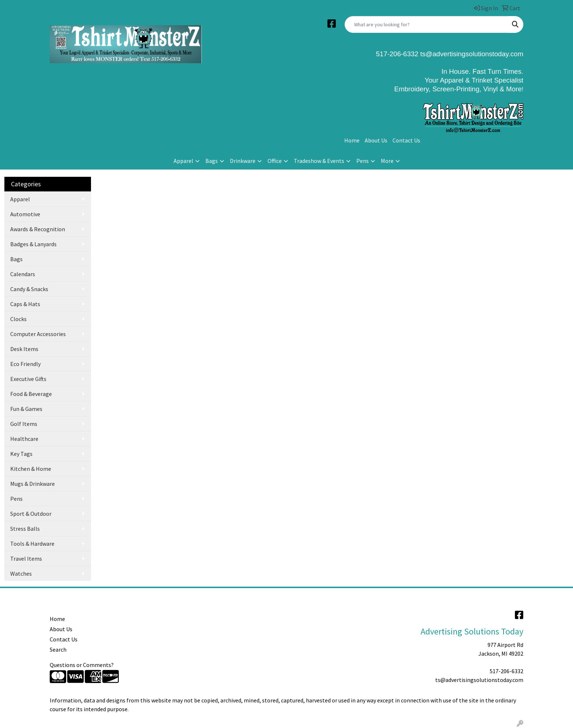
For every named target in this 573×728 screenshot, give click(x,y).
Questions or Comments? (82, 665)
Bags (212, 161)
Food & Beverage (31, 394)
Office (275, 161)
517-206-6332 (506, 671)
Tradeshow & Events (319, 161)
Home (352, 140)
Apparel (183, 161)
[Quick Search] (426, 24)
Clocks (18, 319)
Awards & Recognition (38, 229)
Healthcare (24, 439)
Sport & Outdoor (31, 514)
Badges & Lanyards (33, 244)
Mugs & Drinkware (33, 484)
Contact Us (406, 140)
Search (58, 649)
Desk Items (24, 349)
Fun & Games (26, 409)
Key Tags (21, 454)
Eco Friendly (25, 364)
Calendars (23, 274)
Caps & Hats (25, 304)
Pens (363, 161)
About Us (376, 140)
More (387, 161)
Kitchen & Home (31, 469)
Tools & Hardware (32, 544)
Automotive (25, 214)
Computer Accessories (38, 334)
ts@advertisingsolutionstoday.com (471, 54)
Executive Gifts (28, 379)
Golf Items (24, 424)
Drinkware (243, 161)
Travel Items (26, 559)
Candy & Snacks (29, 289)
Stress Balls (25, 529)
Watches (21, 573)
